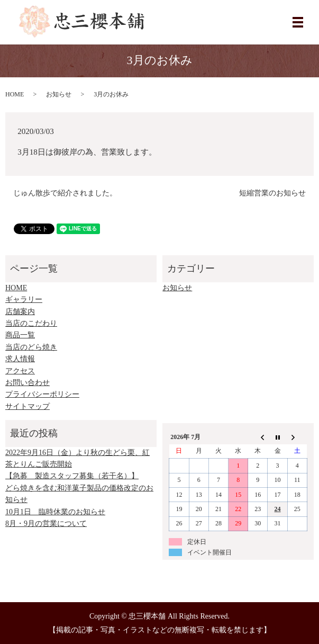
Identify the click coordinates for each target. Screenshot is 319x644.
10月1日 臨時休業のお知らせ (55, 512)
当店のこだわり (31, 323)
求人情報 (20, 359)
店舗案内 (20, 312)
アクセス (20, 371)
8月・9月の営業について (46, 524)
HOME (15, 94)
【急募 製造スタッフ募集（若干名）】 (72, 476)
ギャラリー (24, 299)
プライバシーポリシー (42, 394)
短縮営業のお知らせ (272, 193)
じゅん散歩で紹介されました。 (65, 193)
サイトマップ (28, 406)
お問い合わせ (28, 383)
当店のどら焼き (31, 347)
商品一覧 (20, 335)
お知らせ (59, 94)
